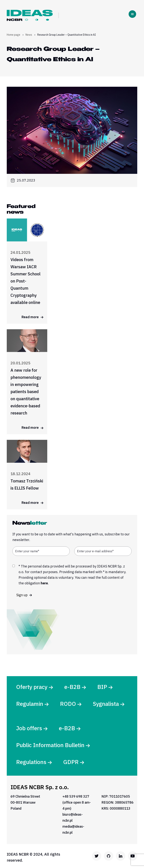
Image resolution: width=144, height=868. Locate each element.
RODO (68, 704)
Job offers (29, 728)
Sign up (24, 595)
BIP (102, 687)
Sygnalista (106, 704)
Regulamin (30, 704)
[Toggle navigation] (132, 14)
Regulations (31, 762)
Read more (33, 317)
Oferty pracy (32, 687)
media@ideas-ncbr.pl (73, 829)
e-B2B (72, 687)
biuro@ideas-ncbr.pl (73, 817)
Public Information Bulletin (50, 745)
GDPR (71, 762)
